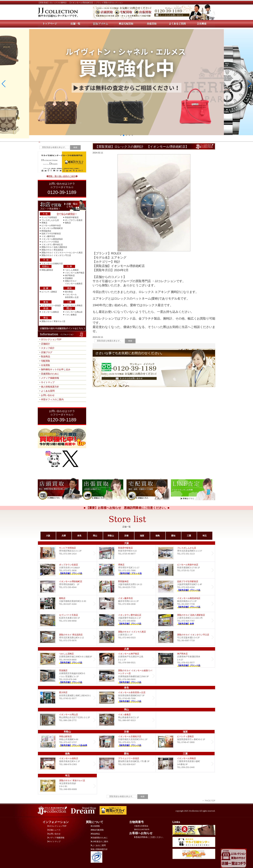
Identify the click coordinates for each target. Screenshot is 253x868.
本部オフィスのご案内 (52, 399)
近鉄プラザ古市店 (185, 587)
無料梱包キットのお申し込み (56, 369)
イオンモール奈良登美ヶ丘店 (126, 698)
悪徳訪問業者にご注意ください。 (149, 837)
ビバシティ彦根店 (49, 292)
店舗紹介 (46, 344)
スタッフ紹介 (48, 348)
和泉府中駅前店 (72, 217)
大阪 (48, 536)
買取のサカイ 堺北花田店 (52, 250)
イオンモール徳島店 (50, 312)
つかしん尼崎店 (72, 270)
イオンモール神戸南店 (75, 273)
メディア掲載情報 (50, 378)
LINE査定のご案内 (99, 842)
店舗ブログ (47, 352)
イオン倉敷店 (71, 315)
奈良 (79, 536)
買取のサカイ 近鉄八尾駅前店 (54, 247)
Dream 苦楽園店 (67, 676)
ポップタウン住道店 (74, 220)
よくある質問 (48, 391)
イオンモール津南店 (74, 306)
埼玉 (205, 536)
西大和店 (69, 292)
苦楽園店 (69, 278)
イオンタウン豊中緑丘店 (52, 245)
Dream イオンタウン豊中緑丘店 (126, 620)
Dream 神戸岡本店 (185, 659)
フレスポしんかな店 (50, 220)
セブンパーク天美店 (50, 242)
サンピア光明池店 (49, 217)
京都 (126, 536)
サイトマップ (48, 382)
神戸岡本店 (70, 276)
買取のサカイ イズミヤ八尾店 (126, 637)
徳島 (158, 536)
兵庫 (64, 536)
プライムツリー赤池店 (51, 306)
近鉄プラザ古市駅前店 (51, 234)
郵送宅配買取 (97, 830)
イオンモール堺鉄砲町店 (52, 228)
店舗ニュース (54, 830)
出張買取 (46, 365)
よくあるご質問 (98, 845)
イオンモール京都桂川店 (52, 264)
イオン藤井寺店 (48, 236)
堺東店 (44, 223)
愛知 (173, 536)
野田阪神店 (46, 231)
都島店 (68, 223)
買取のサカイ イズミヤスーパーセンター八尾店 (62, 253)
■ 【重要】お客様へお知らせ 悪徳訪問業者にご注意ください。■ (127, 508)
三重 (189, 536)
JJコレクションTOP (51, 339)
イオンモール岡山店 (74, 312)
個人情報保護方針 (50, 387)
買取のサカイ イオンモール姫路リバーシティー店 (126, 676)
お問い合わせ (48, 395)
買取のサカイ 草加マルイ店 (53, 321)
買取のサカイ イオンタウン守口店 (56, 255)
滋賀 (142, 536)
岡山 (95, 536)
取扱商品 (46, 356)
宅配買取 (46, 361)
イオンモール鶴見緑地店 (52, 239)
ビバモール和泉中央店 (51, 226)
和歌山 (111, 536)
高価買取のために (50, 374)
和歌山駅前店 (47, 270)
